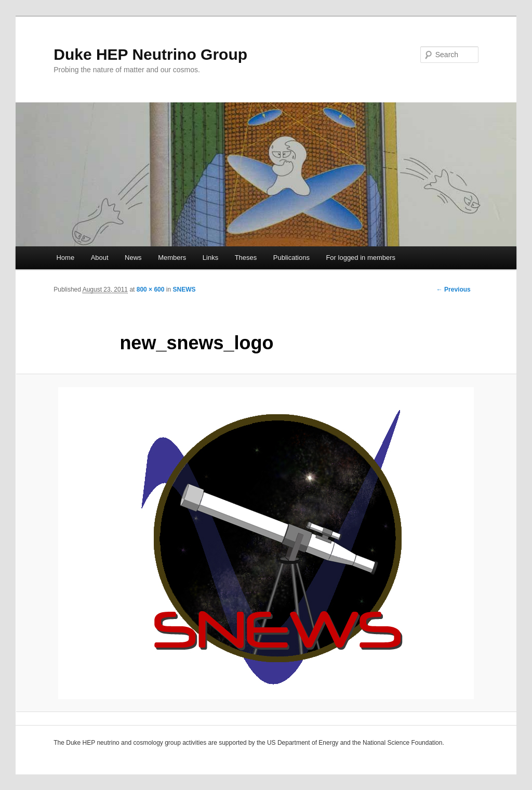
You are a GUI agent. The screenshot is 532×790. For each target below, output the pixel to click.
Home (65, 258)
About (100, 258)
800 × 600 (151, 289)
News (133, 258)
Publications (291, 258)
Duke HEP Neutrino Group (150, 54)
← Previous (454, 289)
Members (172, 258)
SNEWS (184, 289)
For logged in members (361, 258)
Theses (246, 258)
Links (210, 258)
